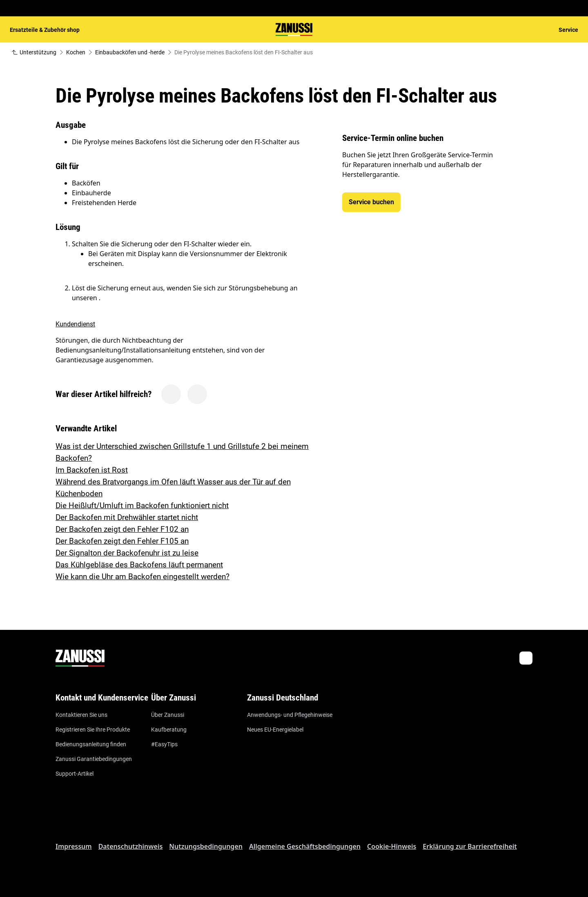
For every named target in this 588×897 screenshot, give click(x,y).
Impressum (74, 846)
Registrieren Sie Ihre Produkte (93, 730)
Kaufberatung (169, 730)
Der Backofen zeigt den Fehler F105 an (122, 541)
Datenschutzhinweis (131, 846)
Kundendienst (75, 324)
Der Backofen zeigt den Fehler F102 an (122, 529)
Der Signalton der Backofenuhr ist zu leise (127, 553)
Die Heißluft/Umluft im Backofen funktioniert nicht (142, 505)
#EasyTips (164, 744)
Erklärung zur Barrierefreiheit (470, 846)
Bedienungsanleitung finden (91, 744)
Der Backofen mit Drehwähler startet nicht (127, 517)
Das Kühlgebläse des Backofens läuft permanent (139, 565)
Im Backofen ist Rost (92, 470)
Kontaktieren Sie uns (81, 715)
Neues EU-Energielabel (275, 730)
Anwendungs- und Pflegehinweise (290, 715)
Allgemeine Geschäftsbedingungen (305, 846)
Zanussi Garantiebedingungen (94, 759)
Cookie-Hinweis (392, 846)
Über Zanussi (168, 715)
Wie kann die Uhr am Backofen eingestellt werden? (143, 577)
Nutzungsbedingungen (206, 846)
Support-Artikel (75, 774)
